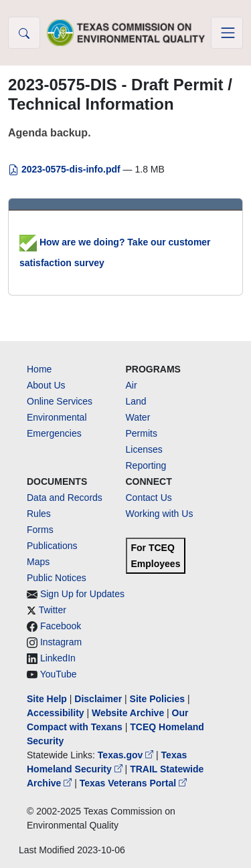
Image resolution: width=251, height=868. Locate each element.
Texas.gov (127, 755)
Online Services (60, 401)
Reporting (146, 465)
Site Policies (157, 699)
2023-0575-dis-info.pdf (66, 169)
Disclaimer (98, 699)
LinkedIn (58, 658)
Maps (38, 562)
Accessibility (57, 713)
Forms (40, 530)
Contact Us (149, 498)
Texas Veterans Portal (133, 783)
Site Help (47, 699)
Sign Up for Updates (82, 594)
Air (132, 385)
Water (138, 417)
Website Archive (128, 713)
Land (136, 401)
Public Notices (57, 578)
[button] (24, 33)
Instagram (61, 642)
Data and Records (65, 498)
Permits (142, 433)
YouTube (59, 674)
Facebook (61, 626)
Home (39, 369)
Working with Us (160, 514)
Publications (52, 546)
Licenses (144, 449)
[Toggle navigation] (227, 33)
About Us (46, 385)
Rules (39, 514)
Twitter (53, 610)
